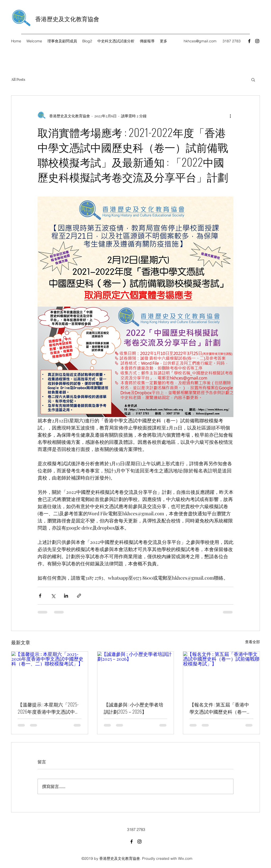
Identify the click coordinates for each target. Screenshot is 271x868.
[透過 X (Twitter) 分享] (53, 596)
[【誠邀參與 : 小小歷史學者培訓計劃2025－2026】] (136, 673)
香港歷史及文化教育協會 (67, 19)
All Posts (18, 79)
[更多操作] (230, 116)
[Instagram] (257, 41)
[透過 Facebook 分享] (40, 596)
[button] (253, 79)
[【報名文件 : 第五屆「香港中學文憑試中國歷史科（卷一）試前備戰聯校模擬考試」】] (221, 673)
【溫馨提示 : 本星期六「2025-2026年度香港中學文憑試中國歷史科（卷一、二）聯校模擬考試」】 (49, 708)
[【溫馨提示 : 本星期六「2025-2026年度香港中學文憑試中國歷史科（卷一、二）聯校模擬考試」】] (50, 673)
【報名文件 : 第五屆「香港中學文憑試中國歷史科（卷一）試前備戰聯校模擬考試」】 (220, 708)
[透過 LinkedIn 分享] (66, 596)
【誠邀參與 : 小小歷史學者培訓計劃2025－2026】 (134, 708)
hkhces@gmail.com (200, 41)
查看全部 (252, 642)
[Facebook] (249, 41)
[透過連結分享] (79, 596)
